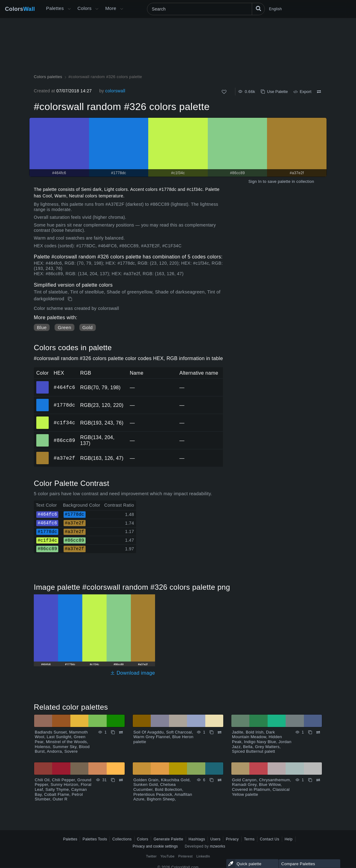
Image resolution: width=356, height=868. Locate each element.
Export (302, 92)
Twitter (151, 856)
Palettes (55, 8)
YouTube (167, 856)
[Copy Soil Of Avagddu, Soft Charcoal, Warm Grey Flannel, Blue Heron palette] (211, 732)
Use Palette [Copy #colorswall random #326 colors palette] (274, 92)
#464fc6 (64, 387)
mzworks (218, 846)
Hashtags (197, 839)
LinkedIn (203, 856)
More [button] (111, 8)
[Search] (206, 9)
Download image (133, 673)
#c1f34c (64, 423)
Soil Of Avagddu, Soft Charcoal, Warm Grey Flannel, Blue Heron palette (163, 737)
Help (289, 839)
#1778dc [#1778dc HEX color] (43, 401)
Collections (122, 839)
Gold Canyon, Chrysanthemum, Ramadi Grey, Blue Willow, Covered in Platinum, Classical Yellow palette (262, 787)
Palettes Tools (95, 839)
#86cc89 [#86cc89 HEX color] (43, 436)
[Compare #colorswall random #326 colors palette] (319, 92)
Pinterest (185, 856)
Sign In (255, 181)
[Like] (224, 92)
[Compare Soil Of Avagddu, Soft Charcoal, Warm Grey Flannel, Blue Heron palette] (220, 732)
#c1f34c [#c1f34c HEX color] (43, 418)
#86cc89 (64, 440)
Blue (42, 327)
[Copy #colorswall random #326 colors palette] (71, 299)
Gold (88, 327)
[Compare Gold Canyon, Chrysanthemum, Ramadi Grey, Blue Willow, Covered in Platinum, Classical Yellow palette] (318, 780)
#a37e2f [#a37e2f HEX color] (43, 454)
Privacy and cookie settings (155, 846)
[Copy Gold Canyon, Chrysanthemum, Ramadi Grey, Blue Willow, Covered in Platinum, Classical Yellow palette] (310, 780)
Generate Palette (168, 839)
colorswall (115, 91)
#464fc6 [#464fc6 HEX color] (43, 383)
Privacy (232, 839)
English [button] (276, 9)
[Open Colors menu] (97, 9)
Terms (249, 839)
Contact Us (270, 839)
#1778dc (64, 405)
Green (64, 327)
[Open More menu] (69, 9)
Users (215, 839)
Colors (20, 9)
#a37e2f (64, 458)
